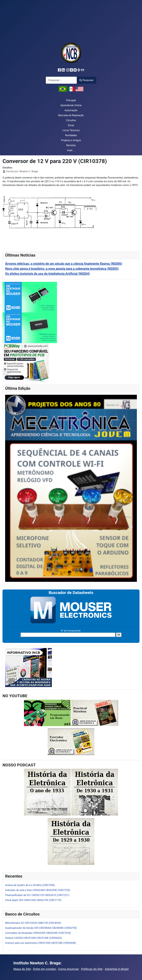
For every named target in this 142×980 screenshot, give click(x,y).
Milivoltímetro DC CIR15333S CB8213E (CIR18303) (33, 923)
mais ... (71, 150)
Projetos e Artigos (71, 140)
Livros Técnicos (71, 130)
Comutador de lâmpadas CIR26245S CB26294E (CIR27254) (38, 933)
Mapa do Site (22, 969)
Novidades (71, 135)
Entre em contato (45, 969)
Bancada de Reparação (71, 115)
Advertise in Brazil (117, 969)
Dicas (71, 125)
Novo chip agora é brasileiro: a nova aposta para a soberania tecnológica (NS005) (62, 269)
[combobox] (61, 80)
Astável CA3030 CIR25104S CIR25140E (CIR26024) (33, 938)
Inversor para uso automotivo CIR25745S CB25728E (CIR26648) (40, 943)
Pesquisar (86, 80)
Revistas (71, 145)
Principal (71, 100)
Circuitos (71, 120)
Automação (71, 110)
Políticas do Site (92, 969)
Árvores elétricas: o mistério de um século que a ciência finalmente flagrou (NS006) (64, 264)
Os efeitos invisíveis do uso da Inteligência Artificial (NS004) (47, 274)
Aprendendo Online (71, 105)
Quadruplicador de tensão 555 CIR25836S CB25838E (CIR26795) (41, 928)
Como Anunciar (69, 969)
